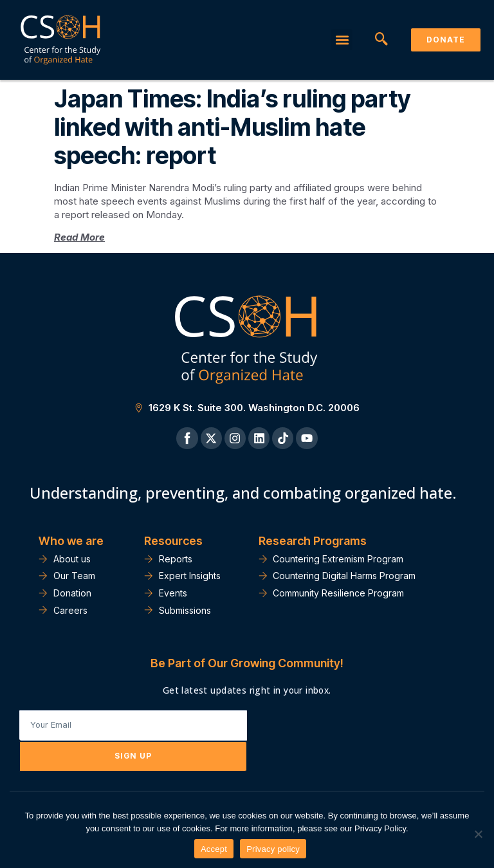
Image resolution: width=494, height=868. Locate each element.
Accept (214, 849)
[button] (342, 40)
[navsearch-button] (381, 40)
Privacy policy (273, 849)
